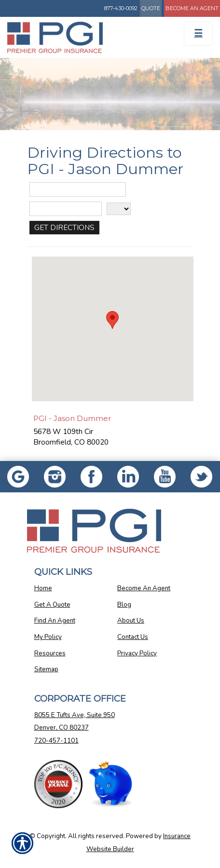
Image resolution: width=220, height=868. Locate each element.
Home (43, 588)
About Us (131, 621)
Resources (50, 653)
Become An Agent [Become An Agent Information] (192, 8)
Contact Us (133, 637)
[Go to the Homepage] (82, 37)
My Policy (48, 637)
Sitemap (46, 669)
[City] (66, 209)
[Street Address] (78, 190)
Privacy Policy (137, 653)
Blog (124, 605)
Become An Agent (144, 588)
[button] (112, 320)
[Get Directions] (64, 228)
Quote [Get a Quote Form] (151, 8)
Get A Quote (52, 605)
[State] (119, 209)
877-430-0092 (121, 8)
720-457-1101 (56, 741)
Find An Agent (55, 621)
